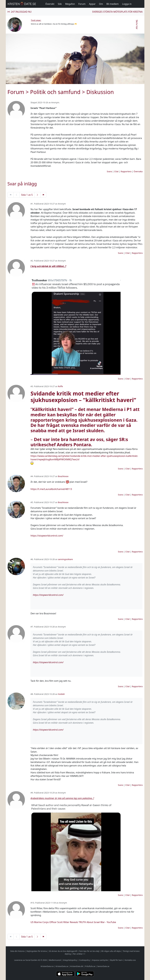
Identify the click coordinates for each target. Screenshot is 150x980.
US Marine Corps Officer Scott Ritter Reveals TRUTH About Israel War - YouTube (73, 922)
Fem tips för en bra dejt (89, 951)
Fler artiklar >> (79, 954)
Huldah (61, 694)
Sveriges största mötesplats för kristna (117, 12)
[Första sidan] (11, 195)
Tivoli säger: (36, 20)
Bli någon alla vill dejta (111, 951)
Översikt (50, 4)
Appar (92, 4)
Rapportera (126, 171)
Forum (82, 4)
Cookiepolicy (84, 960)
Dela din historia (17, 951)
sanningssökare (65, 559)
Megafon (70, 4)
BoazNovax (63, 476)
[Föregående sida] (16, 195)
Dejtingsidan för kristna (37, 951)
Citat (116, 171)
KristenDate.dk (77, 966)
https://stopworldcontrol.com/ (47, 536)
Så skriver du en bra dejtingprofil (63, 951)
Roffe (60, 386)
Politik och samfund (55, 92)
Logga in (127, 4)
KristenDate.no (47, 966)
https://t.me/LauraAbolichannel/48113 (51, 489)
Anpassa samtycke (100, 960)
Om (101, 4)
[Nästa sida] (37, 195)
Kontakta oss (130, 960)
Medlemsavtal (55, 960)
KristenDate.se (62, 966)
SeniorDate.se (103, 966)
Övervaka (138, 171)
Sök (60, 4)
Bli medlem (113, 4)
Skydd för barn (116, 960)
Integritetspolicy (70, 960)
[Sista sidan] (43, 195)
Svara (109, 171)
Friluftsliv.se (90, 966)
